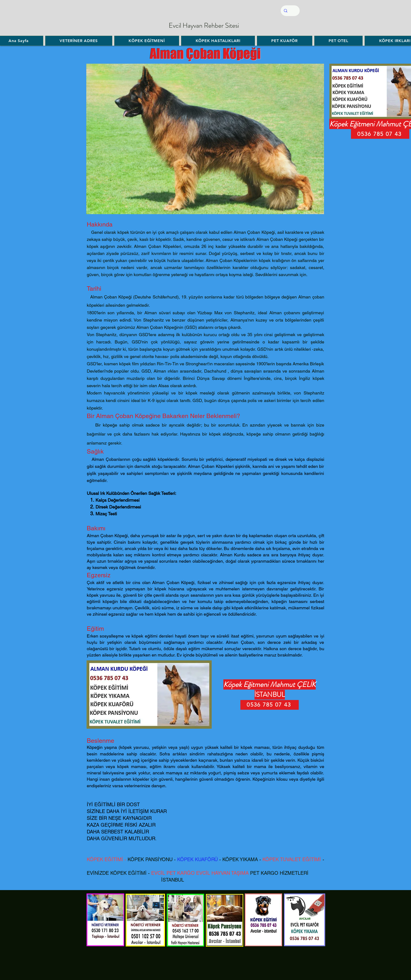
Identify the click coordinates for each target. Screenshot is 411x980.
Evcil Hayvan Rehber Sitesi (204, 26)
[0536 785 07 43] (270, 705)
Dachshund (215, 371)
